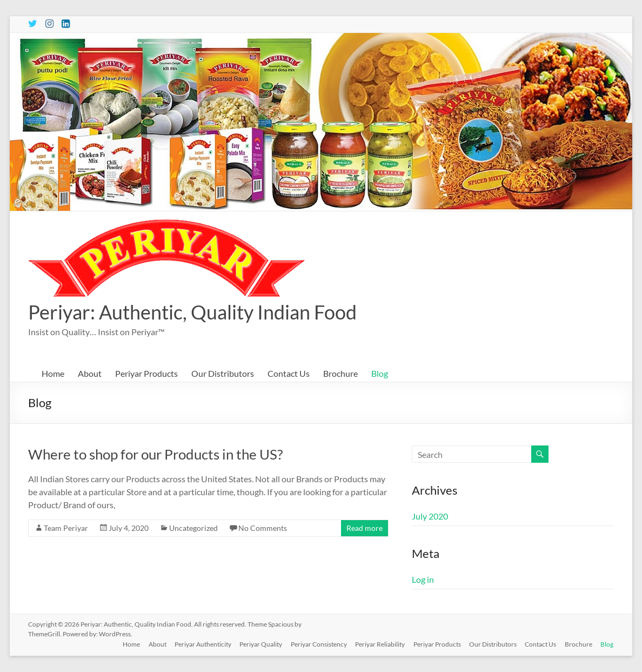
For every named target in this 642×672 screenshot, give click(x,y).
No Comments (263, 528)
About (90, 373)
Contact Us (289, 373)
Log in (423, 579)
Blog (380, 373)
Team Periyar (66, 528)
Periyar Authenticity (201, 644)
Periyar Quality (259, 644)
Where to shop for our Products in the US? (155, 454)
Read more (365, 528)
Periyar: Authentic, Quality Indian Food (192, 312)
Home (53, 373)
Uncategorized (193, 528)
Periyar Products (146, 373)
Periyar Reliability (379, 644)
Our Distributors (223, 373)
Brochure (340, 373)
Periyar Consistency (317, 644)
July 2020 (430, 516)
